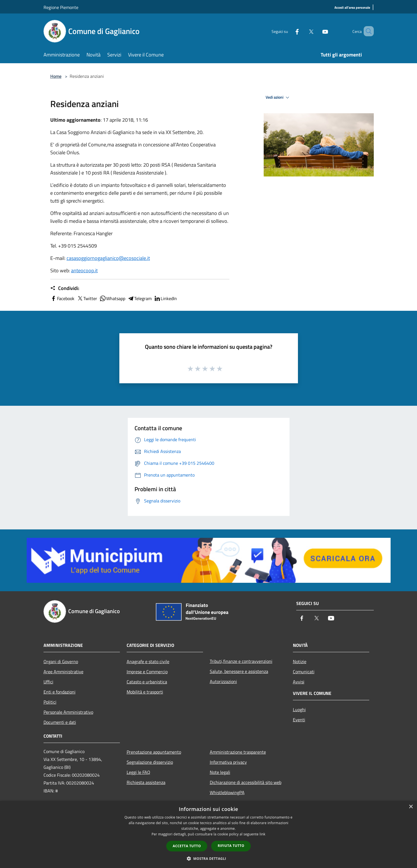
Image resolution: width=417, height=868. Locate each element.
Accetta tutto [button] (187, 846)
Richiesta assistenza (146, 782)
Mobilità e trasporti (145, 692)
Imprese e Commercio (147, 672)
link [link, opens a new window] (262, 834)
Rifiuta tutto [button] (231, 846)
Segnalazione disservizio (150, 762)
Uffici (48, 682)
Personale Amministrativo (68, 712)
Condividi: (65, 288)
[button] (209, 858)
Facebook (62, 298)
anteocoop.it (84, 270)
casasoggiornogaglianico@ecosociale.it (108, 258)
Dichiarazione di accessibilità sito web (246, 782)
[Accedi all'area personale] (352, 8)
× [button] (411, 807)
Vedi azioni (278, 98)
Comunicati (304, 672)
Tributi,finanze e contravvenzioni (241, 661)
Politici (50, 702)
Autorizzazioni (223, 681)
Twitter (87, 298)
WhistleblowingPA (227, 792)
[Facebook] (289, 31)
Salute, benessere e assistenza (239, 671)
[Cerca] (367, 31)
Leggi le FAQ (138, 772)
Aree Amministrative (63, 672)
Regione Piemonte (61, 7)
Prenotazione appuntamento (154, 752)
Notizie (300, 661)
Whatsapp (112, 298)
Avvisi (299, 682)
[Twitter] (303, 31)
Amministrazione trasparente (238, 752)
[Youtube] (317, 31)
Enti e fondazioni (60, 692)
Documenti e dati (60, 722)
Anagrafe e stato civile (148, 661)
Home (56, 76)
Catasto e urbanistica (147, 682)
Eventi (299, 720)
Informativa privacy (228, 762)
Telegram (140, 298)
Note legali (220, 772)
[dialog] (208, 834)
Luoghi (299, 710)
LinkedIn (165, 298)
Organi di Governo (61, 661)
